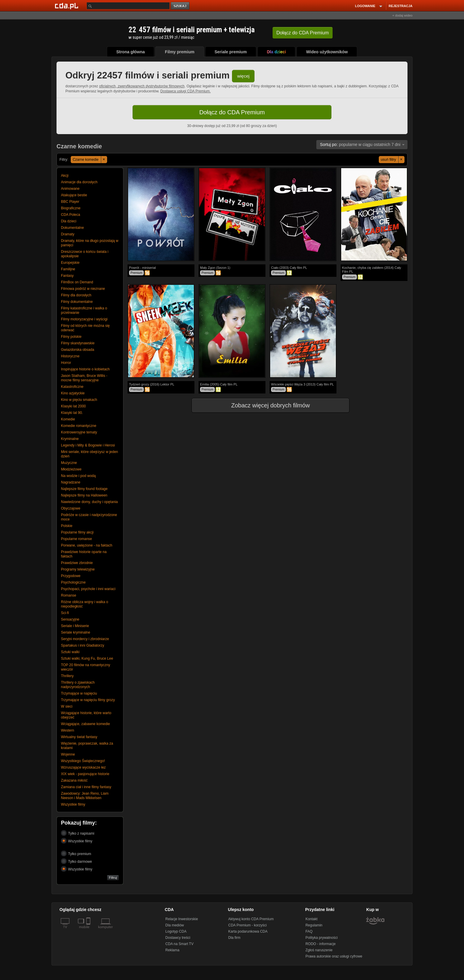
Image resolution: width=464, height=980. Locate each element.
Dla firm (234, 938)
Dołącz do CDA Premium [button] (232, 112)
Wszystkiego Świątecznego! (83, 761)
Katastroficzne (72, 387)
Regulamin (314, 925)
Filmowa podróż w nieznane (83, 289)
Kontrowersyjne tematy (79, 432)
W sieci (67, 706)
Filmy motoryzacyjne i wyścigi (84, 319)
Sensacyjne (70, 619)
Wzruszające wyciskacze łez (83, 767)
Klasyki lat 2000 (73, 406)
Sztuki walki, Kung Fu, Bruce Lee (87, 658)
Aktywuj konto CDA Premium (251, 919)
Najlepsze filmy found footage (84, 489)
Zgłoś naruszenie (319, 950)
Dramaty (68, 234)
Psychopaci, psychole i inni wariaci (88, 589)
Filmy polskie (71, 337)
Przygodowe (71, 576)
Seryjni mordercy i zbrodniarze (85, 639)
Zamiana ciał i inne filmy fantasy (86, 787)
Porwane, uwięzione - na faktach (87, 545)
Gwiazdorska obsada (78, 350)
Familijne (68, 269)
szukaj (181, 6)
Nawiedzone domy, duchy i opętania (89, 502)
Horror (66, 363)
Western (67, 730)
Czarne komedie (90, 160)
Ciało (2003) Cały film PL (289, 268)
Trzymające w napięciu (79, 693)
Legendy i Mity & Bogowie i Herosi (88, 445)
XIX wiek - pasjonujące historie (85, 774)
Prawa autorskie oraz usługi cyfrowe (334, 956)
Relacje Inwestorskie (182, 919)
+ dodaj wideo (402, 15)
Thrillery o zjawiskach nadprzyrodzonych (78, 685)
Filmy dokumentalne (77, 302)
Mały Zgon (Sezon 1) (215, 268)
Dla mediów (175, 925)
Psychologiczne (73, 582)
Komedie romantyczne (79, 426)
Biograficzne (71, 208)
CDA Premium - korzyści (247, 925)
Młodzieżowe (71, 469)
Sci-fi (65, 613)
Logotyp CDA (176, 931)
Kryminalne (70, 439)
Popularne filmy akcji (77, 532)
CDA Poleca (71, 215)
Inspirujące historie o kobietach (85, 369)
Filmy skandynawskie (78, 343)
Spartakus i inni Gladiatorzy (83, 645)
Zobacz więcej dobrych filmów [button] (267, 405)
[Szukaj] (128, 6)
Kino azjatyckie (73, 393)
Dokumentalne (72, 228)
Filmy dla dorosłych (76, 295)
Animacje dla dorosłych (79, 182)
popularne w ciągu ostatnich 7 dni (362, 144)
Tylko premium (76, 853)
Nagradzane (71, 482)
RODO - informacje (320, 944)
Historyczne (70, 356)
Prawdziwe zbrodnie (77, 563)
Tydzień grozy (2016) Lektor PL (152, 384)
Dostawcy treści (178, 938)
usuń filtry (393, 160)
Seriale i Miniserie (75, 626)
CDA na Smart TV (179, 944)
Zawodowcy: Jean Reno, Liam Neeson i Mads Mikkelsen (85, 796)
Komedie (68, 419)
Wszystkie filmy (73, 804)
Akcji (65, 176)
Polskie (67, 526)
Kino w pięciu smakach (79, 400)
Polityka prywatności (322, 938)
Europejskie (70, 263)
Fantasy (67, 276)
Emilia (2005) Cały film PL (219, 384)
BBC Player (70, 202)
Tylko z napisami (78, 833)
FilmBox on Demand (77, 282)
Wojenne (68, 754)
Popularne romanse (76, 539)
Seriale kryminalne (76, 632)
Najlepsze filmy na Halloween (84, 495)
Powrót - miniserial (142, 268)
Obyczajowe (71, 508)
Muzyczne (69, 463)
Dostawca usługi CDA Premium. (186, 91)
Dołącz (303, 33)
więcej (243, 76)
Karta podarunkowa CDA (248, 931)
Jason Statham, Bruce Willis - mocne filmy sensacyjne (84, 378)
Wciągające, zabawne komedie (85, 724)
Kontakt (311, 919)
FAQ (309, 931)
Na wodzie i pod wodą (78, 476)
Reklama (172, 950)
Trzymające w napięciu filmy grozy (88, 700)
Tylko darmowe (76, 861)
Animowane (70, 189)
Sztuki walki (70, 652)
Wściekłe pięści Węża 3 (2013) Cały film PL (302, 384)
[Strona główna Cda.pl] (67, 6)
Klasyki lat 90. (72, 413)
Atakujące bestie (74, 195)
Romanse (69, 595)
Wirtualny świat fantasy (79, 737)
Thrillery (67, 676)
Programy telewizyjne (78, 569)
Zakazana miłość (74, 780)
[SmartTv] (89, 931)
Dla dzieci (69, 221)
